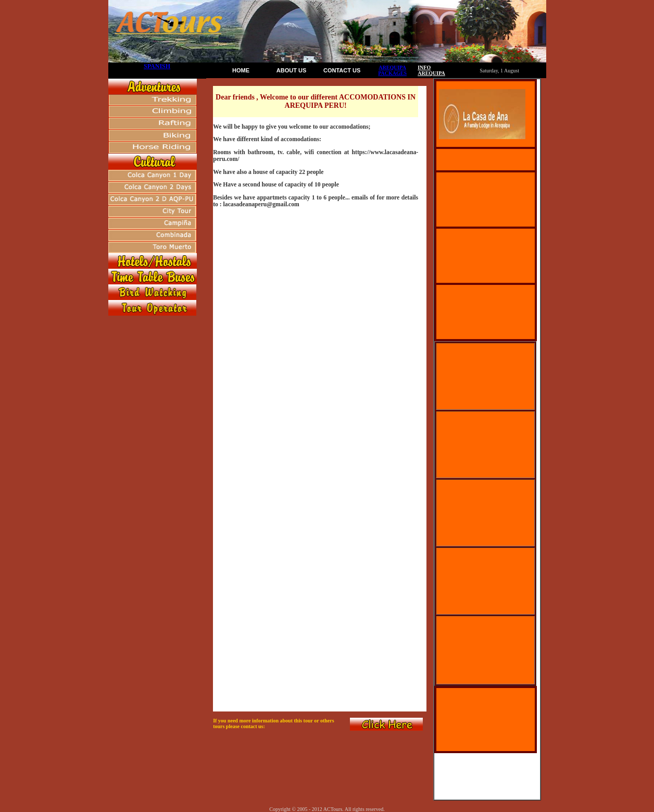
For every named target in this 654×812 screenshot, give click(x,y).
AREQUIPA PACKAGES (392, 70)
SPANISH (157, 66)
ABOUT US (291, 70)
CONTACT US (342, 70)
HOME (241, 70)
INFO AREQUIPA (431, 70)
